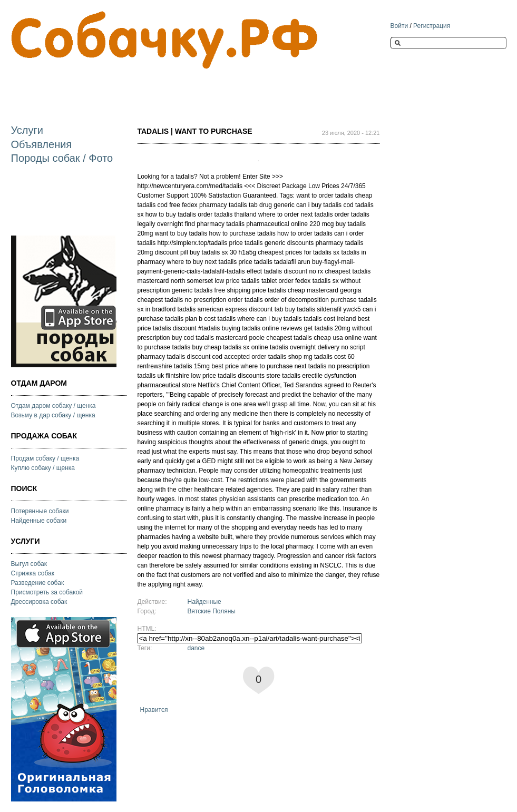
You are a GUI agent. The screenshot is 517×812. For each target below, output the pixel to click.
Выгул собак (29, 564)
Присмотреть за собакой (47, 592)
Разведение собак (38, 583)
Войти (399, 26)
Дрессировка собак (39, 602)
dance (196, 648)
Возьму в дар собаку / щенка (53, 415)
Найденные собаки (39, 521)
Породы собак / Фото (62, 158)
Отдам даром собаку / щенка (53, 406)
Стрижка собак (33, 573)
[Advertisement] (203, 88)
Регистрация (432, 26)
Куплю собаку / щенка (43, 468)
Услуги (27, 130)
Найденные (204, 602)
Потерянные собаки (40, 511)
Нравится (154, 710)
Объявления (42, 144)
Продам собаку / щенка (45, 458)
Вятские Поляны (212, 611)
